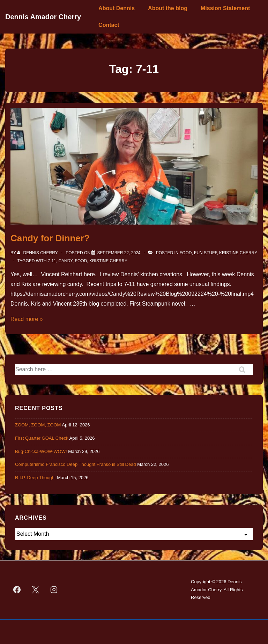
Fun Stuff (205, 253)
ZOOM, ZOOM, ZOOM (38, 425)
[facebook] (17, 590)
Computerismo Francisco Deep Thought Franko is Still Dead (76, 464)
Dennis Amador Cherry (43, 17)
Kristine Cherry (238, 253)
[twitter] (36, 590)
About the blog (168, 8)
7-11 (52, 261)
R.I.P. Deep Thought (35, 478)
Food (186, 253)
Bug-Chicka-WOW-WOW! (41, 451)
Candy (65, 261)
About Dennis (117, 8)
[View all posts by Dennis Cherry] (38, 253)
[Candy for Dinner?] (119, 253)
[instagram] (54, 590)
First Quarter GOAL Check (42, 438)
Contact (109, 25)
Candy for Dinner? (50, 238)
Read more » (27, 319)
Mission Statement (225, 8)
